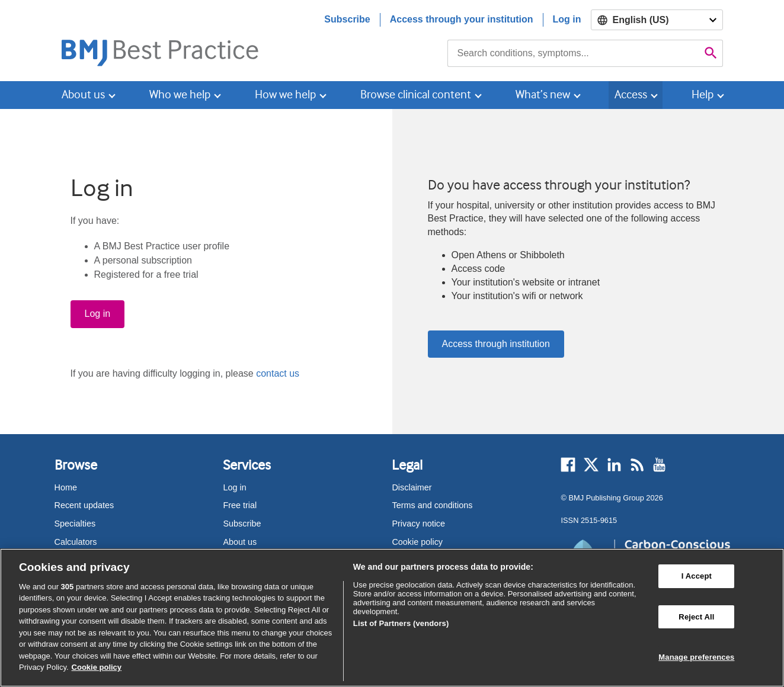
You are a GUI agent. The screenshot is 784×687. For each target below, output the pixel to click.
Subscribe (347, 19)
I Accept (697, 576)
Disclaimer (412, 487)
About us (240, 542)
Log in (567, 19)
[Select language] (657, 20)
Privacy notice (418, 524)
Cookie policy (417, 542)
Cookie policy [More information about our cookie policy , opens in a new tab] (97, 667)
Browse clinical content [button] (416, 94)
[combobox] (573, 53)
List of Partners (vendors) (401, 623)
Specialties (75, 524)
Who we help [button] (180, 94)
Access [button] (631, 94)
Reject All (696, 617)
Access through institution (496, 344)
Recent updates (84, 505)
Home (66, 487)
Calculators (76, 542)
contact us (278, 373)
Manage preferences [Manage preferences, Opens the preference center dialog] (696, 657)
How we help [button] (285, 94)
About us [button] (83, 94)
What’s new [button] (543, 94)
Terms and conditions (432, 505)
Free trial (240, 505)
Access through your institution (462, 19)
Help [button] (703, 94)
